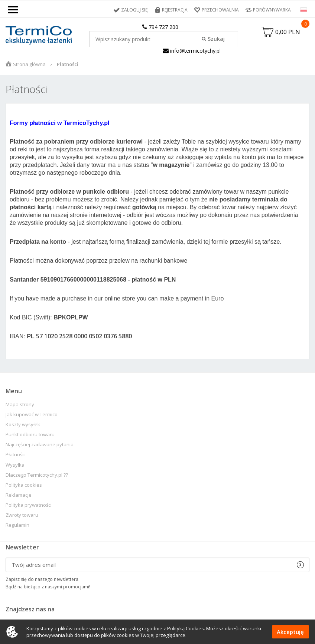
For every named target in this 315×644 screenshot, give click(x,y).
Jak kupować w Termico (32, 415)
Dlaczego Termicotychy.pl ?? (37, 475)
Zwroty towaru (22, 515)
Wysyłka (15, 465)
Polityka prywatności (29, 505)
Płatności (16, 455)
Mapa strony (20, 405)
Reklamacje (19, 495)
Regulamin (17, 525)
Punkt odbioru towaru (30, 435)
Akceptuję (290, 632)
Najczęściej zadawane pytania (40, 445)
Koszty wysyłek (23, 425)
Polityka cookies (24, 485)
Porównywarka (272, 10)
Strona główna (29, 64)
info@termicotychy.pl (192, 51)
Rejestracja (175, 10)
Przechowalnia (220, 10)
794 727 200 (160, 27)
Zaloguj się (134, 10)
